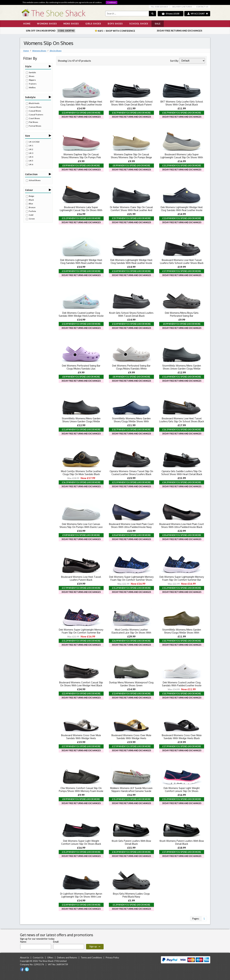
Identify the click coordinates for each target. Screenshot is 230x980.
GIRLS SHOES (93, 24)
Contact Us (38, 958)
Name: (23, 942)
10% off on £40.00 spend (41, 31)
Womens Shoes (39, 51)
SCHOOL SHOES (139, 24)
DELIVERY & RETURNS (182, 7)
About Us (25, 958)
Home (26, 51)
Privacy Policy (112, 958)
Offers (50, 958)
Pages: (196, 919)
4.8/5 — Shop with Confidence (115, 31)
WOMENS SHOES (47, 24)
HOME (27, 24)
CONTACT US (202, 7)
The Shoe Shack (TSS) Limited (52, 961)
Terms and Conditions (91, 958)
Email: (56, 942)
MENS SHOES (71, 24)
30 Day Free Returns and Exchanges (179, 31)
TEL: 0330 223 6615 (159, 7)
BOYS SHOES (115, 24)
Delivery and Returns (67, 958)
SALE (158, 24)
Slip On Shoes (56, 51)
